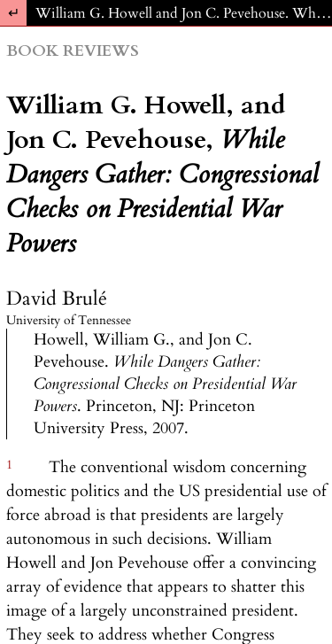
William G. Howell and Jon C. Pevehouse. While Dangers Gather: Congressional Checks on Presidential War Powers (184, 13)
